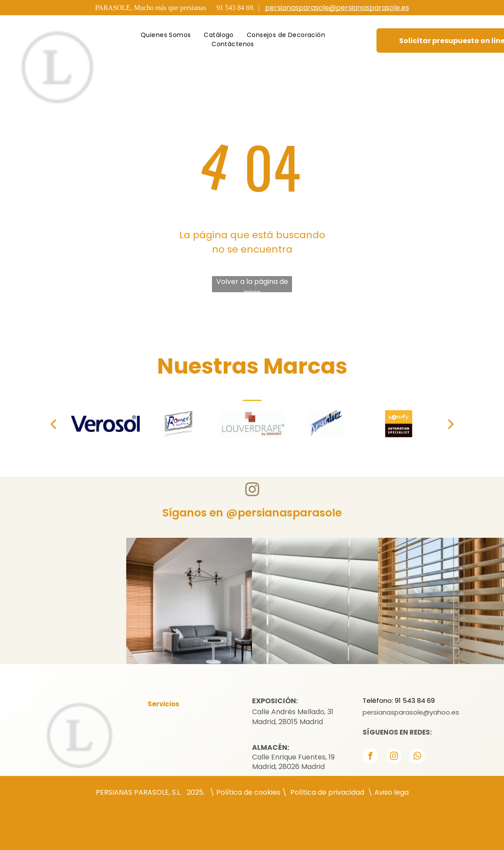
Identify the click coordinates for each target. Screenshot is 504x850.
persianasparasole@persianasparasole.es (337, 8)
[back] (53, 424)
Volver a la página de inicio (252, 284)
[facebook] (370, 757)
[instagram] (394, 757)
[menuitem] (166, 35)
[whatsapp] (417, 757)
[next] (451, 424)
